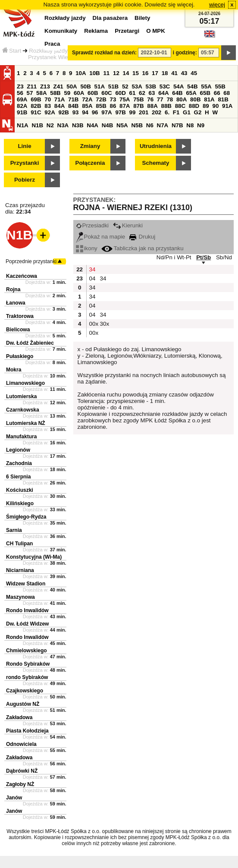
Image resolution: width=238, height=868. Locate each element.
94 (85, 112)
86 (113, 106)
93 (76, 112)
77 (160, 99)
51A (100, 86)
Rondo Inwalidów (27, 610)
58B (55, 93)
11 (106, 73)
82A (22, 106)
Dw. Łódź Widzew (27, 624)
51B (113, 86)
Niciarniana (20, 570)
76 (150, 99)
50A (72, 86)
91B (22, 112)
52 (125, 86)
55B (220, 86)
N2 (50, 125)
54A (178, 86)
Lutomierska (21, 396)
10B (94, 73)
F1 (176, 112)
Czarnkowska (23, 410)
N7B (177, 125)
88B (166, 106)
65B (205, 93)
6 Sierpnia (18, 477)
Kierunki (128, 225)
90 (215, 106)
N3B (78, 125)
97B (120, 112)
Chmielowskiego (27, 651)
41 (174, 73)
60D (120, 93)
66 (217, 93)
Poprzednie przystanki (31, 261)
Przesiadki (92, 225)
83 (48, 106)
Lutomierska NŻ (26, 423)
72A (87, 99)
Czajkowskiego (25, 691)
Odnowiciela (21, 744)
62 (142, 93)
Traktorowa (20, 316)
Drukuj (142, 237)
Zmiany (90, 146)
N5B (137, 125)
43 (184, 73)
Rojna (13, 289)
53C (165, 86)
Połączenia (90, 163)
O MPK (156, 31)
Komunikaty (61, 31)
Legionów (18, 450)
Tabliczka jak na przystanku (142, 248)
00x (94, 324)
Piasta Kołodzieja (27, 731)
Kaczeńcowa (22, 276)
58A (41, 93)
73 (113, 99)
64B (177, 93)
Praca (52, 44)
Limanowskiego (25, 383)
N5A (122, 125)
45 (194, 73)
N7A (163, 125)
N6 (150, 125)
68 (227, 93)
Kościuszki (20, 490)
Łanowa (16, 303)
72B (101, 99)
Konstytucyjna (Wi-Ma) (34, 557)
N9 (201, 125)
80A (182, 99)
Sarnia (14, 530)
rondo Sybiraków (27, 677)
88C (180, 106)
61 (133, 93)
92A (50, 112)
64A (163, 93)
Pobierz (25, 180)
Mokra (14, 370)
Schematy (156, 163)
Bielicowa (18, 330)
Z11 (32, 86)
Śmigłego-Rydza (26, 517)
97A (106, 112)
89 (206, 106)
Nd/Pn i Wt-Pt (174, 257)
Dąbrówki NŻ (22, 771)
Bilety (142, 18)
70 (48, 99)
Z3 (20, 86)
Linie (24, 146)
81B (223, 99)
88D (194, 106)
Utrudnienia (156, 146)
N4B (108, 125)
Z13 (45, 86)
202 (157, 112)
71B (73, 99)
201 (144, 112)
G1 (187, 112)
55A (206, 86)
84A (60, 106)
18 (165, 73)
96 (95, 112)
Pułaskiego (20, 356)
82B (36, 106)
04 (92, 278)
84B (73, 106)
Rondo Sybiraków (28, 664)
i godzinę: (185, 53)
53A (137, 86)
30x (104, 324)
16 (146, 73)
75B (138, 99)
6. (167, 112)
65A (191, 93)
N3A (63, 125)
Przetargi (127, 31)
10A (81, 73)
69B (36, 99)
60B (93, 93)
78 (170, 99)
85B (101, 106)
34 (92, 269)
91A (227, 106)
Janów (14, 798)
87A (125, 106)
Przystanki (25, 163)
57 (30, 93)
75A (125, 99)
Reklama (96, 31)
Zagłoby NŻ (20, 784)
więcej (217, 5)
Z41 (58, 86)
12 (116, 73)
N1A (23, 125)
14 (126, 73)
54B (192, 86)
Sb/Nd (224, 257)
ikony (87, 248)
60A (79, 93)
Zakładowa (19, 717)
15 (136, 73)
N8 (190, 125)
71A (60, 99)
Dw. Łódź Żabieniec (30, 343)
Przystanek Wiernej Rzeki (61, 57)
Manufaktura (21, 437)
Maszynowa (20, 597)
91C (36, 112)
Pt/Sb (204, 257)
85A (87, 106)
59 (67, 93)
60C (106, 93)
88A (152, 106)
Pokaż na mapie (101, 237)
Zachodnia (19, 463)
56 (20, 93)
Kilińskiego (20, 503)
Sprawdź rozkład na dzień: (104, 53)
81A (209, 99)
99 (133, 112)
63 (152, 93)
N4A (92, 125)
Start (12, 51)
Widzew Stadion (26, 584)
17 (155, 73)
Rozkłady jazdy (48, 51)
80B (195, 99)
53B (151, 86)
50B (85, 86)
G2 (198, 112)
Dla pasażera (110, 18)
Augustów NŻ (23, 704)
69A (22, 99)
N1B (37, 125)
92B (63, 112)
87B (138, 106)
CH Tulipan (19, 544)
